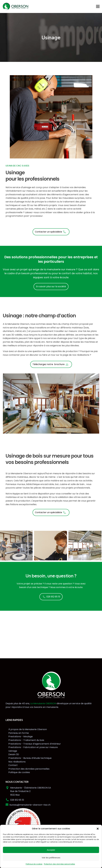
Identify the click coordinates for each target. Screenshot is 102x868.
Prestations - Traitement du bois (26, 740)
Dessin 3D (14, 754)
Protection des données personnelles (59, 864)
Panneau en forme (19, 733)
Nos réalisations (17, 762)
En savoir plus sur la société (51, 286)
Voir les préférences (51, 858)
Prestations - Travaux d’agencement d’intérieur (35, 744)
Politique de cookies (34, 864)
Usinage (13, 751)
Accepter (51, 850)
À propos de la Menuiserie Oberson (28, 729)
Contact (13, 765)
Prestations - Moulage (21, 736)
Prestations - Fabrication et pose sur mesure (33, 747)
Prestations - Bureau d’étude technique (30, 758)
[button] (98, 829)
